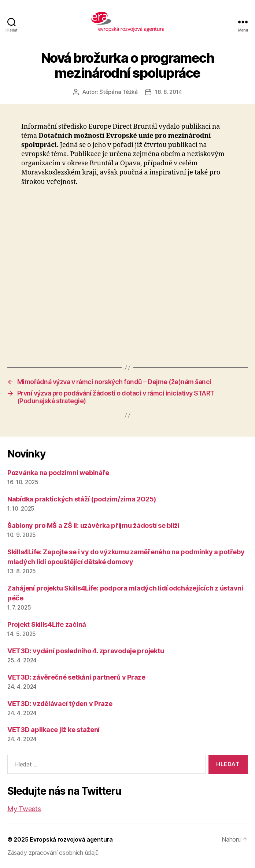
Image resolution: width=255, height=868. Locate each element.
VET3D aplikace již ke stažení (53, 730)
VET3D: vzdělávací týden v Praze (60, 704)
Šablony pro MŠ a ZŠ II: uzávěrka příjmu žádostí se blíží (93, 525)
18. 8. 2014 (169, 92)
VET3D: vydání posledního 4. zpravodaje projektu (86, 651)
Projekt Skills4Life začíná (47, 624)
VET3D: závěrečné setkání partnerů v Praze (76, 677)
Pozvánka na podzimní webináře (58, 473)
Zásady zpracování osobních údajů (53, 853)
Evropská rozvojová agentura (71, 839)
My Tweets (24, 809)
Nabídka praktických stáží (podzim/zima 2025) (82, 499)
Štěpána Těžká (119, 92)
